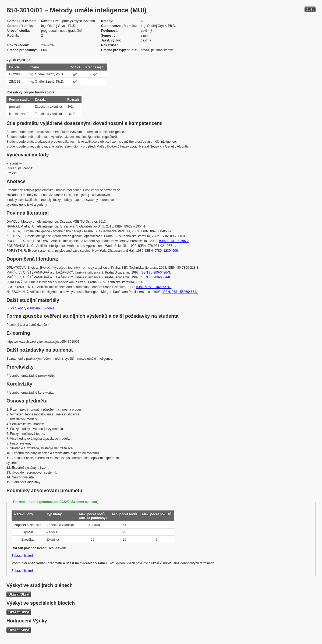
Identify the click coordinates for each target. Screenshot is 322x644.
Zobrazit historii (22, 556)
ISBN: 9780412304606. (162, 251)
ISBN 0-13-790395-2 (174, 241)
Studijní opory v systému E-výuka (30, 308)
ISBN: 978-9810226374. (154, 287)
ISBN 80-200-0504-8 (155, 277)
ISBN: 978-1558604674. (180, 292)
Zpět (310, 9)
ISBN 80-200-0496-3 (155, 272)
